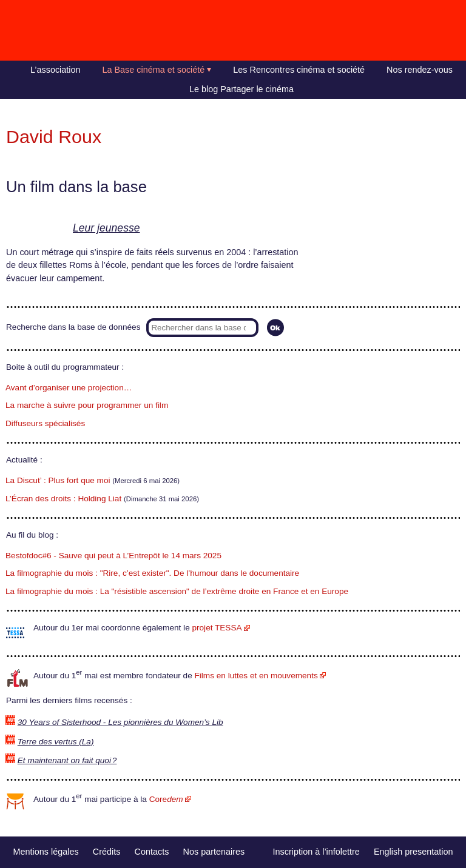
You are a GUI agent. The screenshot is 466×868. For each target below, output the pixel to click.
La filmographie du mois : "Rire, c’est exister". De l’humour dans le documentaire (152, 573)
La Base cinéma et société (154, 70)
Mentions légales (46, 852)
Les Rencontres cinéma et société (299, 70)
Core (166, 799)
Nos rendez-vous (420, 70)
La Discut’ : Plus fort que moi (58, 480)
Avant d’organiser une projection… (69, 388)
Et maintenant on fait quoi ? (67, 760)
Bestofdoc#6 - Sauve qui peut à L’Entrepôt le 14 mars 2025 (113, 556)
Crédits (107, 852)
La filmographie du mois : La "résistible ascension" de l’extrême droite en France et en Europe (177, 591)
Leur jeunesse (106, 228)
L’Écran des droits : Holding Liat (63, 499)
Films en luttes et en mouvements (256, 676)
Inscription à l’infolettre (316, 852)
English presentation (413, 852)
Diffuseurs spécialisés (45, 423)
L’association (55, 70)
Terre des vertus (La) (56, 742)
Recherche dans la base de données (73, 327)
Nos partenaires (214, 852)
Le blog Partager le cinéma (241, 89)
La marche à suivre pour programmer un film (87, 405)
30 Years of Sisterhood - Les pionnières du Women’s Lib (120, 722)
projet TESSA (217, 628)
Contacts (152, 852)
